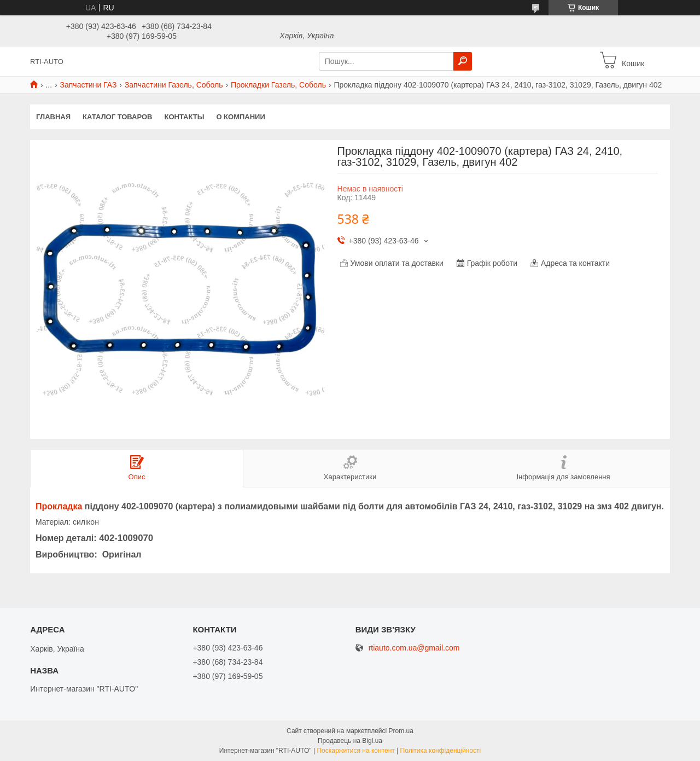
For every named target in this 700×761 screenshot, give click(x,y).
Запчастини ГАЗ (89, 85)
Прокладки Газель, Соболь (278, 85)
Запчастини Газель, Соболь (174, 85)
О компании (240, 117)
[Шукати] (463, 61)
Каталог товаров (117, 117)
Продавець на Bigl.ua (350, 741)
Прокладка (59, 506)
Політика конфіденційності (441, 751)
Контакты (185, 117)
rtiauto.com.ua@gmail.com (414, 648)
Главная (53, 117)
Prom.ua (401, 731)
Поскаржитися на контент (355, 751)
